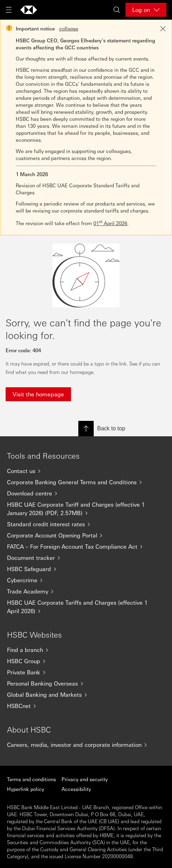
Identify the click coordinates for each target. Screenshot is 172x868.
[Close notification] (163, 29)
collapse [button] (69, 28)
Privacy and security (85, 779)
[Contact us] (86, 471)
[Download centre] (86, 493)
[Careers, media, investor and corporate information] (86, 745)
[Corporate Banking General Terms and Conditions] (86, 482)
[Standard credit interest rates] (86, 524)
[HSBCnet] (86, 706)
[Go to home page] (29, 10)
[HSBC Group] (86, 661)
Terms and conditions (31, 779)
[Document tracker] (86, 558)
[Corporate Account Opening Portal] (86, 535)
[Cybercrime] (86, 580)
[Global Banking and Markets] (86, 695)
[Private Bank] (86, 672)
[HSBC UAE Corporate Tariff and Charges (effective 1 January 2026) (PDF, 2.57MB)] (86, 509)
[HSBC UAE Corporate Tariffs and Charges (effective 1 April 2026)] (86, 607)
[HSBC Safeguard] (86, 569)
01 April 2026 (110, 223)
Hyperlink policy (26, 789)
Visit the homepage (38, 394)
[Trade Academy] (86, 591)
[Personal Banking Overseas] (86, 683)
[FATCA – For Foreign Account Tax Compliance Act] (86, 547)
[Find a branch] (86, 650)
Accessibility (76, 789)
